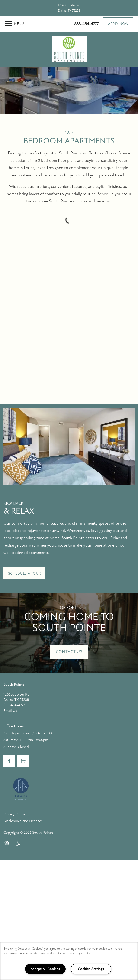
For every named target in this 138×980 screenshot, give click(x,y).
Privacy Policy (14, 814)
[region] (69, 961)
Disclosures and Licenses (23, 821)
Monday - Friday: (17, 733)
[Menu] (14, 24)
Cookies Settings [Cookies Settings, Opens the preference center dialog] (91, 969)
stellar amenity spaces (91, 523)
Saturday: (11, 740)
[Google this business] (23, 761)
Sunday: (10, 747)
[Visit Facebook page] (9, 761)
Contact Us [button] (69, 652)
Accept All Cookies (45, 969)
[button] (118, 24)
